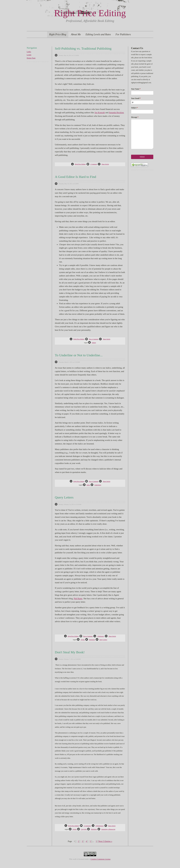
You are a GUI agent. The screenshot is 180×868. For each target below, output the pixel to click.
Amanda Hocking (116, 113)
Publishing (90, 640)
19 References (98, 826)
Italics (86, 485)
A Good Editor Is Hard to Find (75, 177)
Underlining (96, 485)
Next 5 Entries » (105, 841)
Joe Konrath (100, 113)
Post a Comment (92, 339)
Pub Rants (78, 599)
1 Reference (99, 636)
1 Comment (92, 164)
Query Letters (64, 497)
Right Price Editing (90, 13)
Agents (81, 640)
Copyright (82, 829)
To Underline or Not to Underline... (79, 355)
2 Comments (85, 826)
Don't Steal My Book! (70, 652)
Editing (92, 343)
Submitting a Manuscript (106, 829)
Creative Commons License (101, 859)
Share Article (103, 164)
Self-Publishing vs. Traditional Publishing (83, 48)
